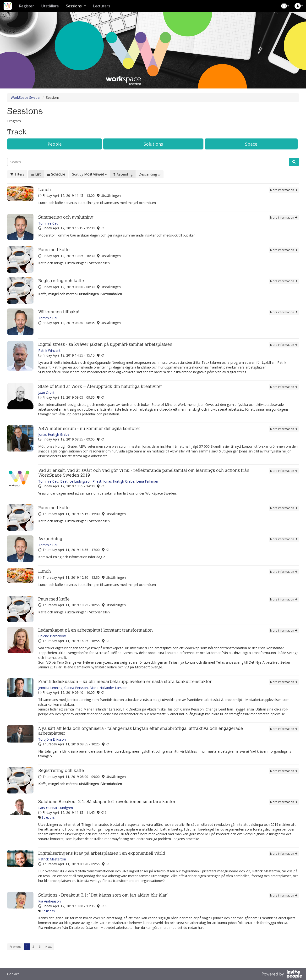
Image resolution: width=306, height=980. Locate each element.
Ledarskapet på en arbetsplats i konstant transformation (96, 630)
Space (251, 144)
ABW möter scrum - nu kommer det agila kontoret (89, 429)
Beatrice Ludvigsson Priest (81, 481)
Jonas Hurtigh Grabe (54, 434)
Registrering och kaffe (61, 281)
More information (284, 190)
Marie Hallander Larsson (109, 688)
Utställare (50, 6)
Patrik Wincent (49, 350)
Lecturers (102, 6)
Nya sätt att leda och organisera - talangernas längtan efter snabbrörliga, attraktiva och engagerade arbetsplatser (141, 731)
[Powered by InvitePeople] (282, 975)
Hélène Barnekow (52, 636)
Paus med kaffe (54, 250)
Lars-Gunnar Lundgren (56, 808)
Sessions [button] (76, 6)
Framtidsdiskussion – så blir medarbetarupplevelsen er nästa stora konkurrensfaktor (125, 682)
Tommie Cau (48, 223)
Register (26, 6)
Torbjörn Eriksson (52, 739)
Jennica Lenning (50, 688)
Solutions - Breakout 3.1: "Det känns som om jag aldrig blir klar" (103, 895)
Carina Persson (76, 688)
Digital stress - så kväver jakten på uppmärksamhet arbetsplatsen (105, 344)
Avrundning (50, 539)
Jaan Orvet (46, 393)
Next (49, 947)
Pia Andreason (49, 901)
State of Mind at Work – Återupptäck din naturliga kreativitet (100, 387)
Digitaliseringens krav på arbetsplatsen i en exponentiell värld (102, 853)
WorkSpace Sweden (26, 97)
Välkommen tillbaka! (59, 312)
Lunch (45, 190)
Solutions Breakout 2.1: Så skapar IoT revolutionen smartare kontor (107, 802)
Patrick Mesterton (52, 859)
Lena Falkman (147, 481)
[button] (285, 6)
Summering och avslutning (66, 217)
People (55, 144)
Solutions (153, 144)
